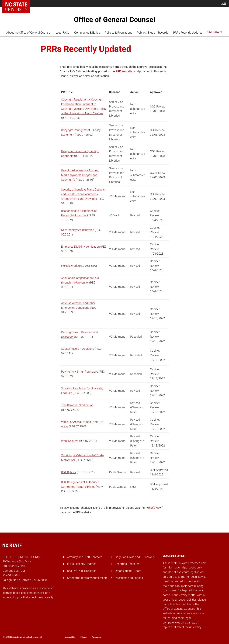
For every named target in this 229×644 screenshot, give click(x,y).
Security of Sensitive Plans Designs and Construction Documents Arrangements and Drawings (83, 194)
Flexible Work (69, 266)
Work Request (70, 441)
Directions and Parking (129, 578)
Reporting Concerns (127, 564)
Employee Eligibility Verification (80, 247)
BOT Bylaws (69, 472)
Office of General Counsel (114, 20)
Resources (96, 637)
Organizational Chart (128, 571)
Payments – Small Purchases (80, 372)
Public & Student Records (153, 33)
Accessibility (70, 637)
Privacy (84, 637)
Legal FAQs (62, 33)
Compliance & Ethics (87, 33)
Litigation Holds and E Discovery (135, 557)
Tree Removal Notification (77, 405)
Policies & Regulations (118, 33)
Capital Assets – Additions (78, 349)
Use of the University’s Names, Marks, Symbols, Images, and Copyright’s (80, 175)
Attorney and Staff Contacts (85, 557)
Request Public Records (82, 571)
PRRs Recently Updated (188, 33)
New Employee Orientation (78, 230)
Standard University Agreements (87, 578)
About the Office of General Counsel (28, 33)
